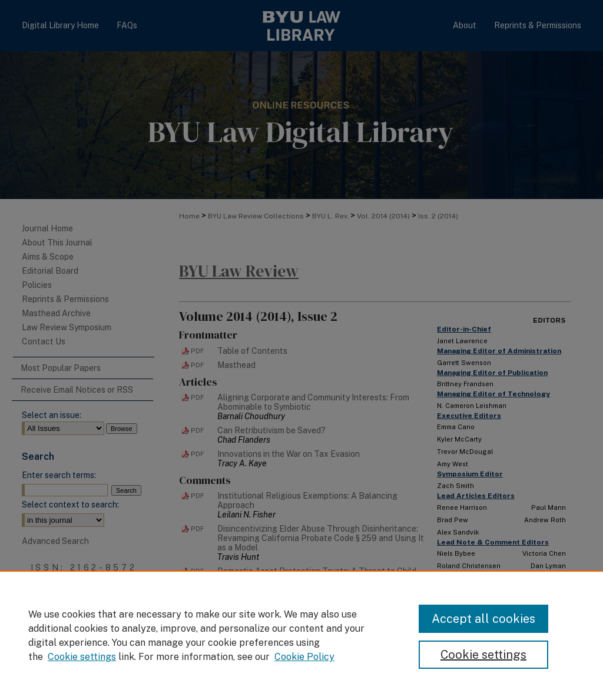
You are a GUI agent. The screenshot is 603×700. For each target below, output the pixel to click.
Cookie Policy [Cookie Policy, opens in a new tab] (304, 657)
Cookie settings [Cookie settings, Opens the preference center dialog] (483, 655)
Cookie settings (82, 657)
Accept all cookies (483, 619)
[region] (301, 635)
